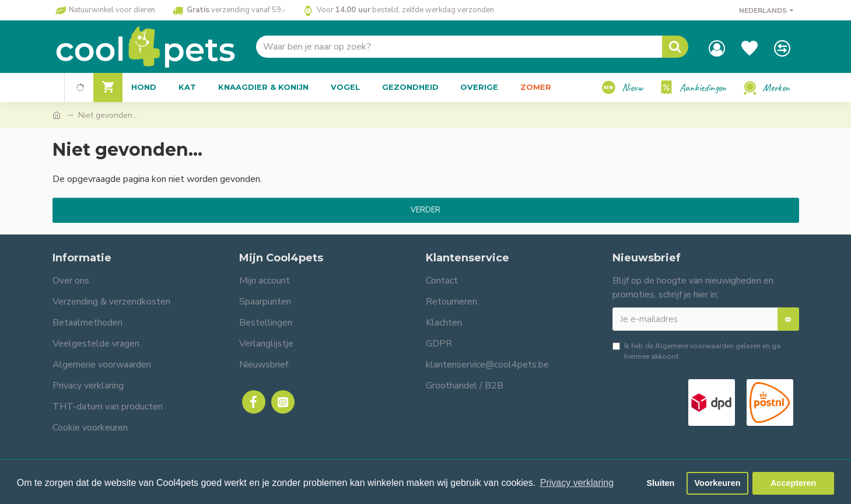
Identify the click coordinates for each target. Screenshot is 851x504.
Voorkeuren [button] (718, 483)
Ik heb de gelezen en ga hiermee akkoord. (696, 351)
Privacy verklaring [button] (577, 483)
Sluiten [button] (660, 483)
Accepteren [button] (793, 483)
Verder (425, 210)
